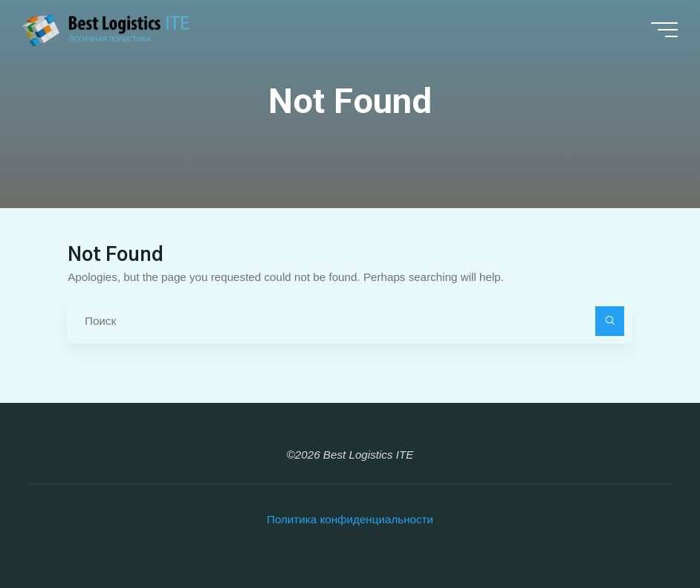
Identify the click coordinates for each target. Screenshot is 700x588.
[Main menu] (664, 30)
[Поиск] (610, 321)
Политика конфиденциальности (350, 519)
